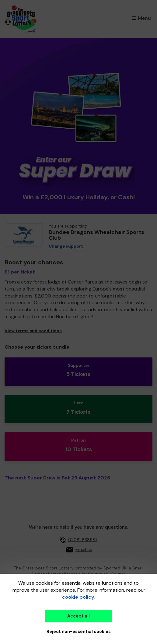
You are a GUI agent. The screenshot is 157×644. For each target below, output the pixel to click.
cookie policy (78, 597)
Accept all (78, 616)
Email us (84, 549)
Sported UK (115, 568)
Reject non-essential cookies (79, 632)
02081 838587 (83, 540)
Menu (141, 18)
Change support (66, 246)
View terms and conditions (33, 331)
